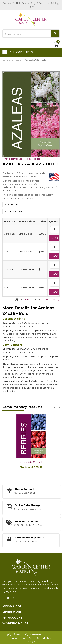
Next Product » (33, 159)
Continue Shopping (12, 60)
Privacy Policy (28, 638)
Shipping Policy (32, 641)
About (16, 638)
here (27, 299)
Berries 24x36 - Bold (31, 462)
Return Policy (52, 299)
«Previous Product (12, 159)
